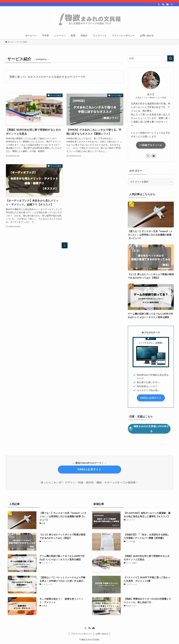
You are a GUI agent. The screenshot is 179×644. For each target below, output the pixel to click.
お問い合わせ (102, 634)
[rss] (163, 4)
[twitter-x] (159, 4)
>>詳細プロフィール (151, 145)
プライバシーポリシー (81, 634)
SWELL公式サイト (151, 398)
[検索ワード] (151, 58)
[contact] (167, 4)
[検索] (172, 4)
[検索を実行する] (170, 58)
